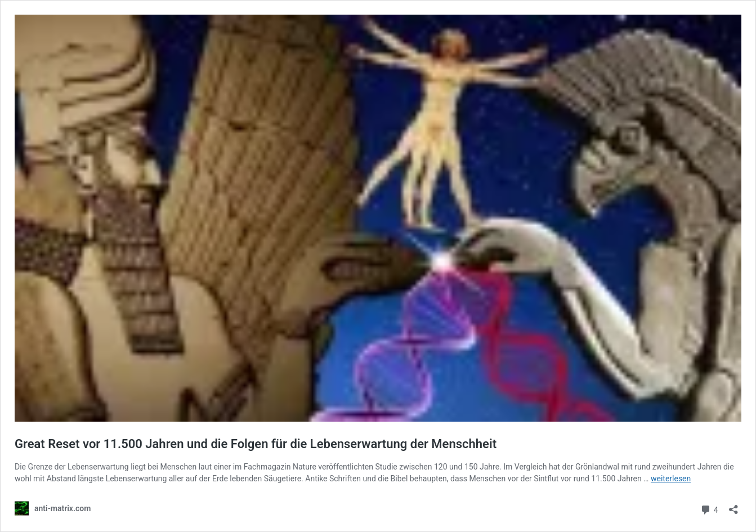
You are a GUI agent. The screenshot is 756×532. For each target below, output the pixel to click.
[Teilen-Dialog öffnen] (733, 506)
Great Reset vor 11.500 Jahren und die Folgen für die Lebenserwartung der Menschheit (256, 444)
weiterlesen (671, 479)
